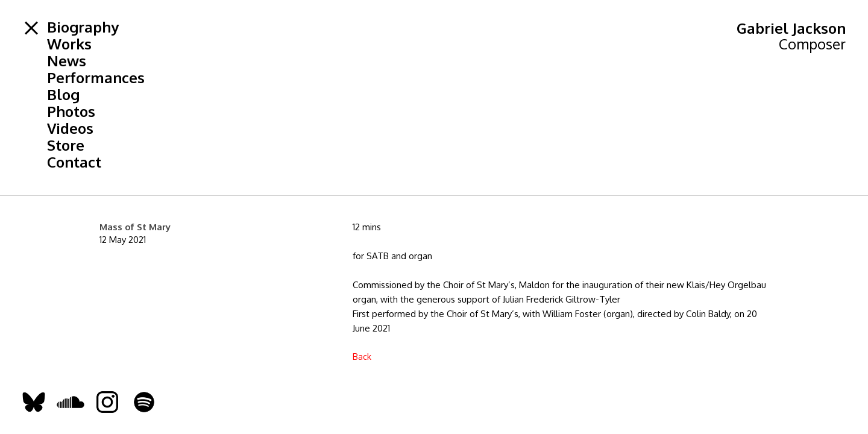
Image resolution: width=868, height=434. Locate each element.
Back (362, 357)
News (67, 61)
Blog (63, 95)
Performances (96, 78)
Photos (71, 112)
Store (66, 145)
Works (69, 44)
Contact (74, 162)
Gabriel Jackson (791, 28)
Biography (83, 27)
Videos (70, 128)
